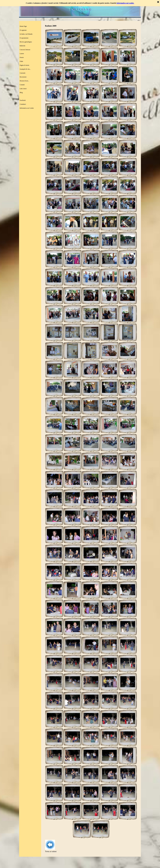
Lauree (22, 54)
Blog (21, 93)
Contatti (22, 85)
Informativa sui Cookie (27, 108)
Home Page (23, 26)
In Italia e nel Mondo (26, 34)
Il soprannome (24, 38)
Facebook (23, 100)
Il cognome (23, 30)
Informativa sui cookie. (125, 3)
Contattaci (23, 104)
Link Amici (23, 89)
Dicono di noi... (24, 81)
